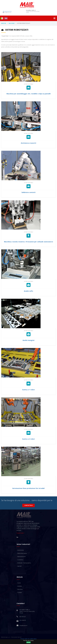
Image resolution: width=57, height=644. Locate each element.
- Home (19, 583)
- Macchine (20, 589)
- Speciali (19, 566)
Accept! (28, 642)
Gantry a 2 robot (28, 439)
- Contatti (19, 592)
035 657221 (23, 617)
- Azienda (19, 586)
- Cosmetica (20, 560)
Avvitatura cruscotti (28, 143)
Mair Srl (4, 23)
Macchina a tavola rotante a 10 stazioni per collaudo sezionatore (28, 242)
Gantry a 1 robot (28, 390)
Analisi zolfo (28, 291)
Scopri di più (20, 533)
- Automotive (20, 550)
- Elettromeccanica (22, 553)
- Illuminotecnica (21, 557)
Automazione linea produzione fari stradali (28, 488)
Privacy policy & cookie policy (28, 639)
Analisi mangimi (28, 340)
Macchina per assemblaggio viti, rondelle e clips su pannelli (29, 94)
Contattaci (29, 505)
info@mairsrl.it (7, 13)
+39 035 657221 (7, 11)
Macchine (12, 23)
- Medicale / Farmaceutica (24, 563)
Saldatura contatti (29, 192)
